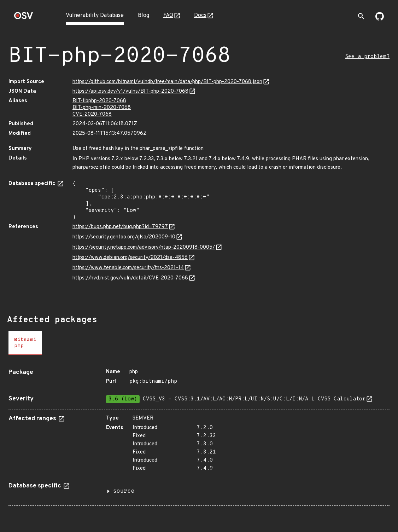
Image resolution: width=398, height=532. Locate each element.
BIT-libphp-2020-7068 (99, 101)
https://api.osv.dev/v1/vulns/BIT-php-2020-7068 (130, 91)
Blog (144, 16)
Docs (200, 16)
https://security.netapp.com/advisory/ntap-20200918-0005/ (144, 247)
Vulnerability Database (95, 16)
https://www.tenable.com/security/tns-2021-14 (128, 268)
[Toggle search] (361, 16)
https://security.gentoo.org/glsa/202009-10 (124, 237)
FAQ (168, 16)
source (124, 491)
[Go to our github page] (380, 19)
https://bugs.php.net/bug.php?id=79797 (120, 227)
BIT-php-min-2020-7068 (102, 108)
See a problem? (367, 57)
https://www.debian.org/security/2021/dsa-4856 (130, 258)
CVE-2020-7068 (92, 114)
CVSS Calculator (342, 399)
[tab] (25, 343)
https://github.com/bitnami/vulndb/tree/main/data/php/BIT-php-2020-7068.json (167, 82)
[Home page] (24, 18)
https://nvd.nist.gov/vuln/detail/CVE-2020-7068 (130, 278)
